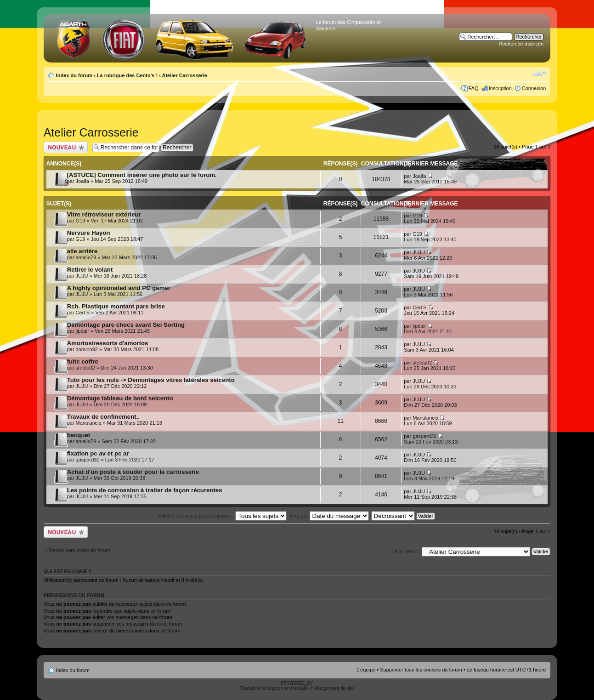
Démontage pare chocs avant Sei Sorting (126, 325)
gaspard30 (424, 436)
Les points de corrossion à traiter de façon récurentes (145, 490)
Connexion (534, 88)
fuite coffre (83, 361)
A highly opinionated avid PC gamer (119, 288)
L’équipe (366, 670)
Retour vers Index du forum (80, 550)
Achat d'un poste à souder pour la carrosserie (133, 472)
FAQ (474, 88)
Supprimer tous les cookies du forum (421, 670)
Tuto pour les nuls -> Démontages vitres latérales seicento (151, 380)
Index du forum (74, 75)
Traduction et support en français (274, 688)
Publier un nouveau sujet (66, 147)
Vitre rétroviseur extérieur (104, 214)
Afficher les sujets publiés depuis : (223, 516)
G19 (81, 221)
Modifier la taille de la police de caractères (539, 74)
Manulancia (89, 423)
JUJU (419, 252)
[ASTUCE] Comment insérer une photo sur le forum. (142, 175)
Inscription (500, 88)
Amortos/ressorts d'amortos (108, 343)
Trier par (329, 516)
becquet (79, 435)
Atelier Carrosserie (184, 75)
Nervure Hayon (89, 233)
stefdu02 (85, 368)
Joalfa (82, 181)
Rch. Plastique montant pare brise (116, 306)
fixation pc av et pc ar (98, 453)
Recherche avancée (521, 44)
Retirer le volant (90, 270)
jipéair (82, 331)
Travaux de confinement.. (103, 417)
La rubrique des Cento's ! (127, 75)
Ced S (83, 313)
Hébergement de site (333, 688)
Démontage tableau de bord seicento (120, 398)
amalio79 (86, 257)
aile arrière (82, 251)
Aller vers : (406, 551)
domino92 (87, 349)
